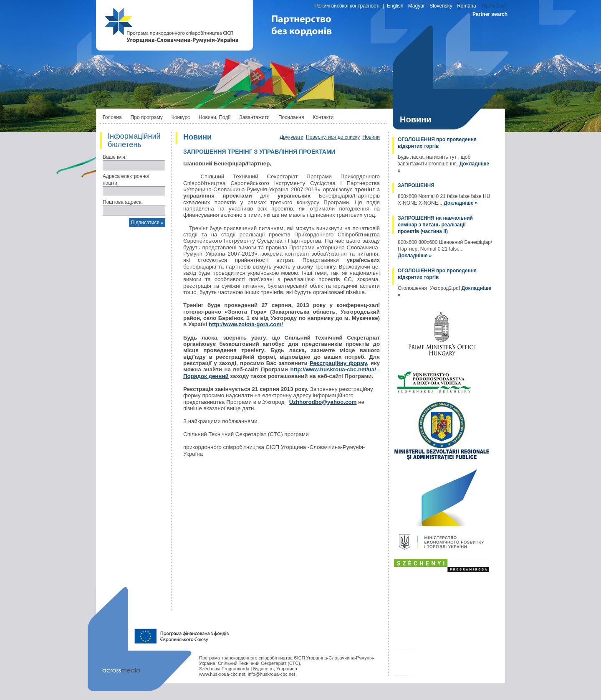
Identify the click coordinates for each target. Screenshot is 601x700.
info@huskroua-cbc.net (271, 674)
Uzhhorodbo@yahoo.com (323, 402)
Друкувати (292, 137)
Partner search (490, 14)
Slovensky (441, 6)
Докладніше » (461, 203)
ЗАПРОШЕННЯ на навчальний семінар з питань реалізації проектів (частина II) (435, 225)
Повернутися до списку (333, 137)
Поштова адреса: (123, 202)
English (395, 6)
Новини (371, 137)
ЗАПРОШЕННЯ (416, 185)
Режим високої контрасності (347, 6)
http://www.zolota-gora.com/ (246, 324)
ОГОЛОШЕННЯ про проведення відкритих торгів (437, 143)
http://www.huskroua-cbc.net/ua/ (333, 369)
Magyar (417, 6)
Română (466, 6)
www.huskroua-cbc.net (222, 674)
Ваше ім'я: (115, 157)
